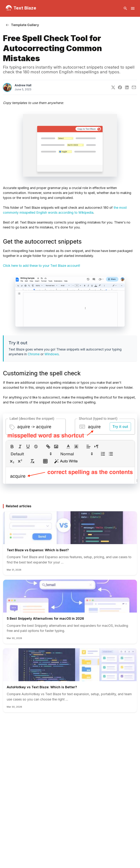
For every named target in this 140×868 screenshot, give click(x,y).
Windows (52, 354)
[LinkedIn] (127, 87)
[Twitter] (113, 87)
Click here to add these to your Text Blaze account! (42, 266)
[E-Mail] (134, 87)
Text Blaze (25, 8)
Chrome (34, 354)
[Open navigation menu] (133, 8)
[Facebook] (120, 87)
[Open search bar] (125, 8)
